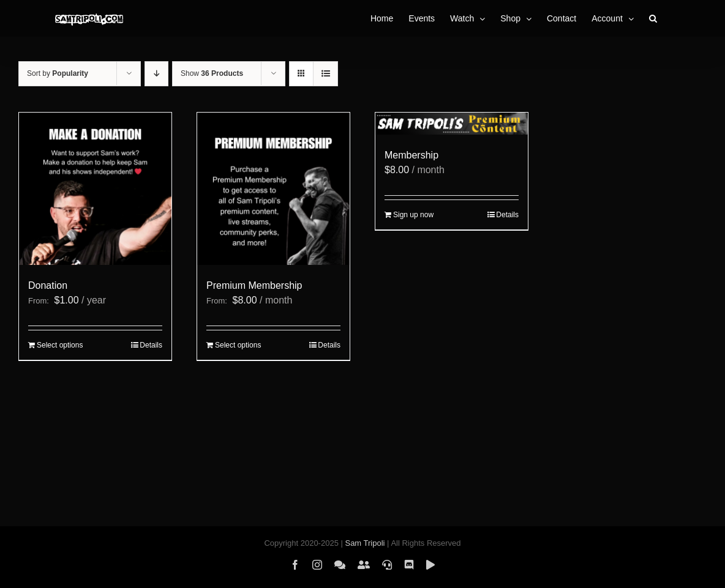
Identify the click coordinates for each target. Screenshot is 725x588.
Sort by (58, 73)
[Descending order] (156, 74)
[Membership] (452, 124)
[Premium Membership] (273, 189)
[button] (653, 18)
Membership (411, 155)
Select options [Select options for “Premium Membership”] (238, 345)
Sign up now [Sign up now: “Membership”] (413, 215)
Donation (48, 285)
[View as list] (325, 74)
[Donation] (95, 189)
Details (151, 345)
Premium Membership (254, 285)
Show (212, 73)
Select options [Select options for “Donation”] (60, 345)
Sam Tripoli (365, 543)
